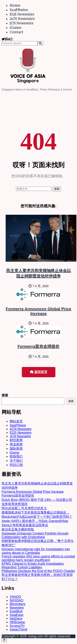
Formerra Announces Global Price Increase (39, 311)
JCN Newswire (22, 23)
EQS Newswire (22, 14)
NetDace (16, 618)
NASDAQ (17, 600)
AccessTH (17, 626)
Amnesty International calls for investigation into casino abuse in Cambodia (36, 551)
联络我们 (16, 456)
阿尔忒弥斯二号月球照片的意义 (24, 508)
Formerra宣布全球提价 (39, 346)
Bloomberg (17, 604)
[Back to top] (4, 640)
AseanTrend (18, 629)
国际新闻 (16, 449)
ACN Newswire (22, 19)
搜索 (5, 395)
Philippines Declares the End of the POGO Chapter (38, 571)
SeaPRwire (19, 10)
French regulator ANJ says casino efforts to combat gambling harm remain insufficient (38, 558)
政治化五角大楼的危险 (18, 529)
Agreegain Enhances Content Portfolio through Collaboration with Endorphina (35, 535)
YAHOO (15, 597)
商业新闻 (16, 444)
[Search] (40, 43)
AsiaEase (17, 615)
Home (15, 5)
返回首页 (39, 372)
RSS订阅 (16, 465)
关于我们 (16, 461)
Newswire (17, 608)
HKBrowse (17, 622)
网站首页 (16, 421)
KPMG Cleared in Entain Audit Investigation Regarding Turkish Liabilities (33, 565)
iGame (16, 28)
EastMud (16, 611)
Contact (16, 32)
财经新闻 (16, 440)
